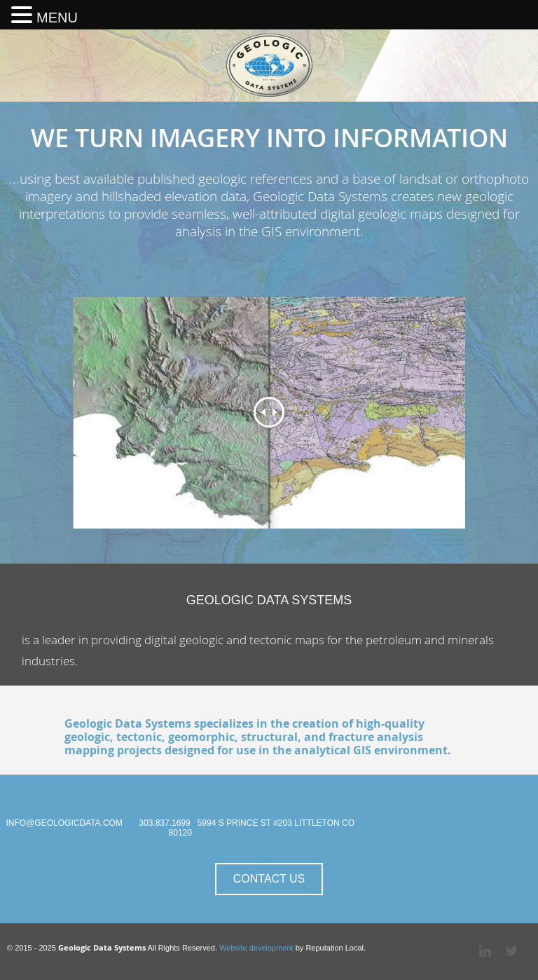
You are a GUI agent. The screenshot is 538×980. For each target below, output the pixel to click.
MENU (57, 18)
